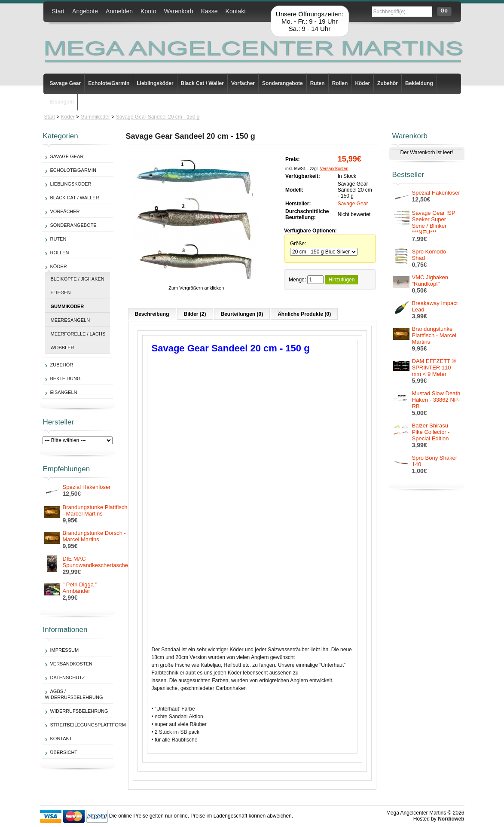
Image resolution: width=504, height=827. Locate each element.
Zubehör (388, 83)
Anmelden (119, 11)
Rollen (340, 83)
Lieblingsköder (155, 83)
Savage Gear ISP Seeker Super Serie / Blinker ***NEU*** (434, 223)
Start (58, 11)
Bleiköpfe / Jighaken (78, 279)
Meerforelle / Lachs (78, 334)
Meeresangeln (70, 320)
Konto (148, 11)
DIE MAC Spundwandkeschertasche (96, 562)
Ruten (318, 83)
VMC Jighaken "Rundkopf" (430, 281)
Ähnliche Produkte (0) (304, 314)
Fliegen (61, 293)
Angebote (85, 11)
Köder (362, 83)
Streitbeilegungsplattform (88, 725)
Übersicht (64, 752)
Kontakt (236, 11)
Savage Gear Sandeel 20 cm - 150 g (158, 117)
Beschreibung (152, 314)
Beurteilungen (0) (242, 314)
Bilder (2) (195, 314)
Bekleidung (419, 83)
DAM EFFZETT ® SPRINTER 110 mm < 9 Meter (434, 368)
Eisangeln (62, 102)
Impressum (65, 650)
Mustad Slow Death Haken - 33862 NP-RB (436, 400)
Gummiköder (95, 117)
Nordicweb (451, 819)
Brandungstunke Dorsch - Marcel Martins (94, 536)
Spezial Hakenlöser (87, 487)
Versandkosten (71, 664)
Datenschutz (68, 677)
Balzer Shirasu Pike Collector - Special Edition (431, 432)
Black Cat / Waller (202, 83)
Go (444, 11)
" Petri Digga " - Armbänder (82, 588)
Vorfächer (243, 83)
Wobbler (63, 348)
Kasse (209, 11)
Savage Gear (66, 83)
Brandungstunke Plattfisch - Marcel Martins (95, 510)
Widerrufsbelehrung (79, 711)
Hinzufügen (342, 280)
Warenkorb (179, 11)
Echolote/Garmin (109, 83)
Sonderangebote (283, 83)
